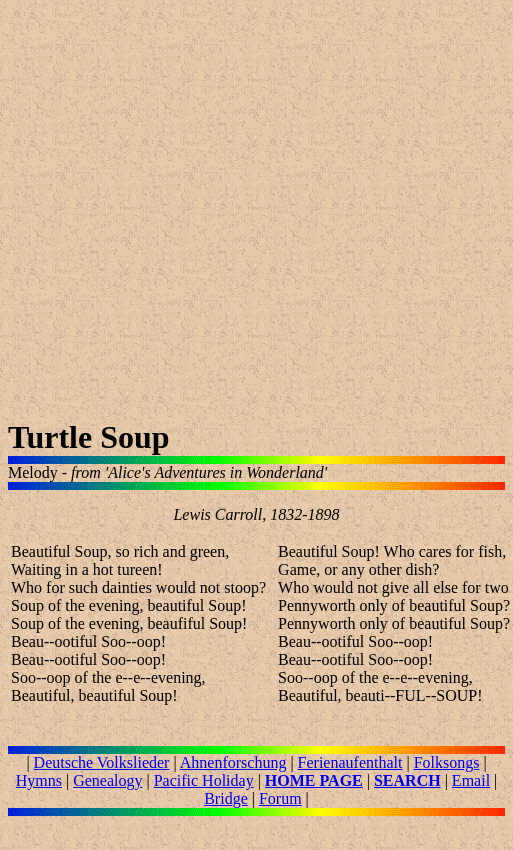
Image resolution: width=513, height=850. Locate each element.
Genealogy (107, 780)
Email (471, 780)
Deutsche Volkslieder (102, 762)
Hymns (39, 780)
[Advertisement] (187, 213)
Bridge (226, 798)
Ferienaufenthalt (350, 762)
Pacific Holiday (204, 780)
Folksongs (447, 762)
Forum (280, 798)
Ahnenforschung (233, 762)
